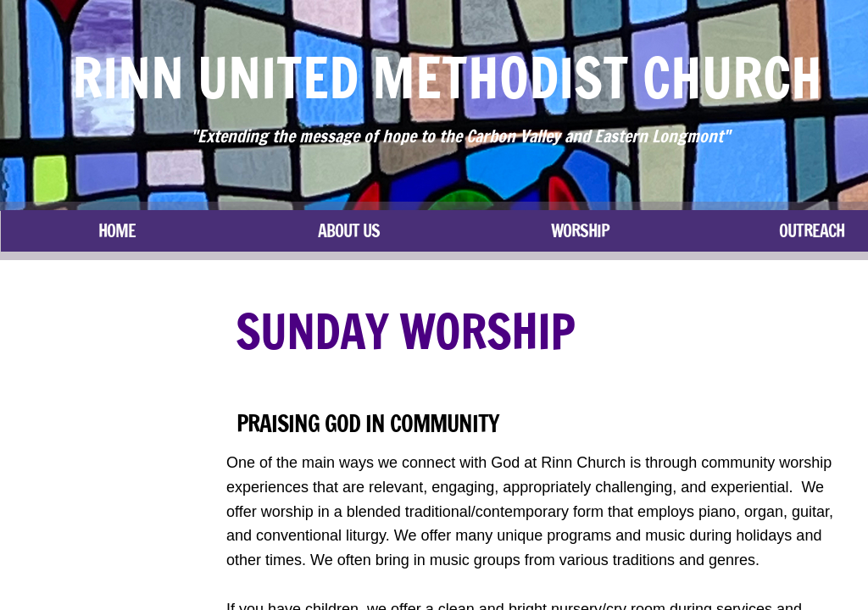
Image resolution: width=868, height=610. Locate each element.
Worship (580, 231)
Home (117, 231)
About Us (349, 231)
